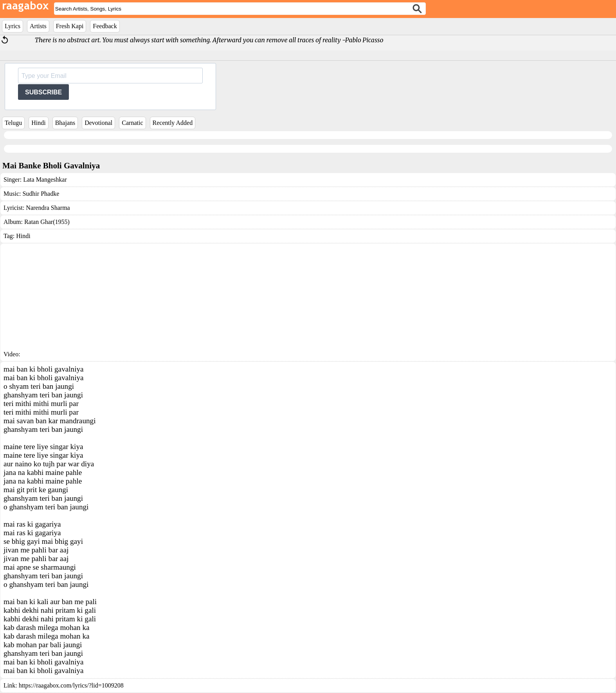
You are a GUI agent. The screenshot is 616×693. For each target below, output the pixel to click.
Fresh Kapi (70, 26)
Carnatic (132, 123)
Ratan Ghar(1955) (47, 222)
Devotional (98, 123)
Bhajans (65, 123)
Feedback (105, 26)
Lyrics (13, 26)
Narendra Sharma (48, 208)
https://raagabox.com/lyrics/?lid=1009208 (71, 685)
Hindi (38, 123)
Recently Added (173, 123)
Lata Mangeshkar (45, 180)
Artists (38, 26)
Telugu (13, 123)
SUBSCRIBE (43, 92)
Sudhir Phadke (41, 194)
